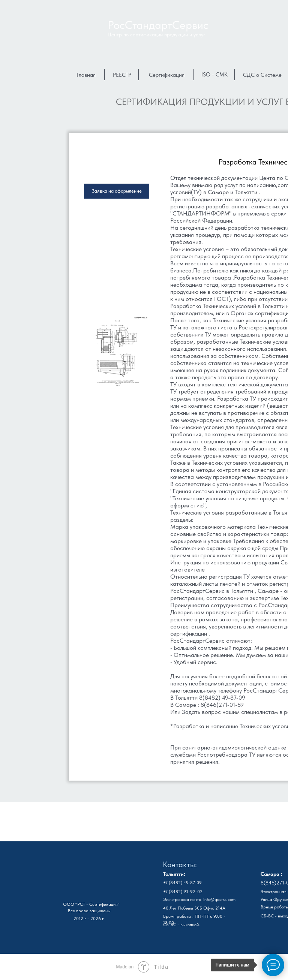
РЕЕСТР (122, 75)
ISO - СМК (214, 75)
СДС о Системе (262, 75)
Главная (86, 75)
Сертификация (167, 75)
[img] (87, 879)
